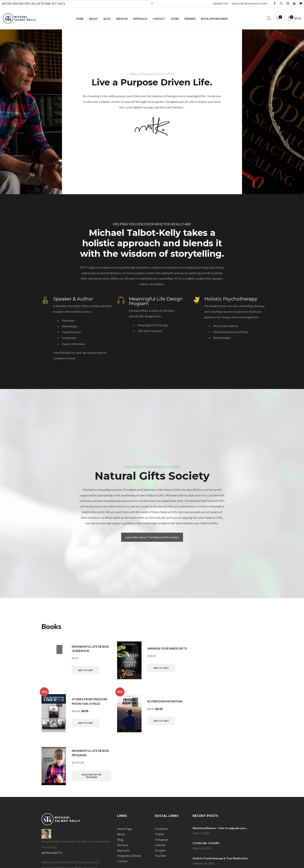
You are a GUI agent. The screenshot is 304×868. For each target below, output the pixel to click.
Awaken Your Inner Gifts (163, 648)
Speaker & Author (73, 299)
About (94, 19)
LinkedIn (161, 846)
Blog (107, 19)
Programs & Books (130, 857)
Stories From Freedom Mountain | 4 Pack (91, 701)
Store (175, 19)
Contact (159, 19)
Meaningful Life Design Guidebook (91, 648)
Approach (140, 19)
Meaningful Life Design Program (156, 301)
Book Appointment (215, 19)
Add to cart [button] (86, 670)
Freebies (190, 19)
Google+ (161, 851)
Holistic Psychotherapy (231, 299)
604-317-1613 (55, 3)
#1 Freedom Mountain (166, 701)
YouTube (161, 857)
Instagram (162, 840)
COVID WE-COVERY (206, 843)
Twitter (160, 834)
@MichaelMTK (52, 853)
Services (122, 19)
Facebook (162, 829)
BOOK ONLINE (13, 3)
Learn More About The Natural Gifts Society (152, 537)
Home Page (125, 829)
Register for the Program (92, 776)
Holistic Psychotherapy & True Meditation (220, 858)
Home (80, 19)
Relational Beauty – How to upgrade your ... (220, 828)
